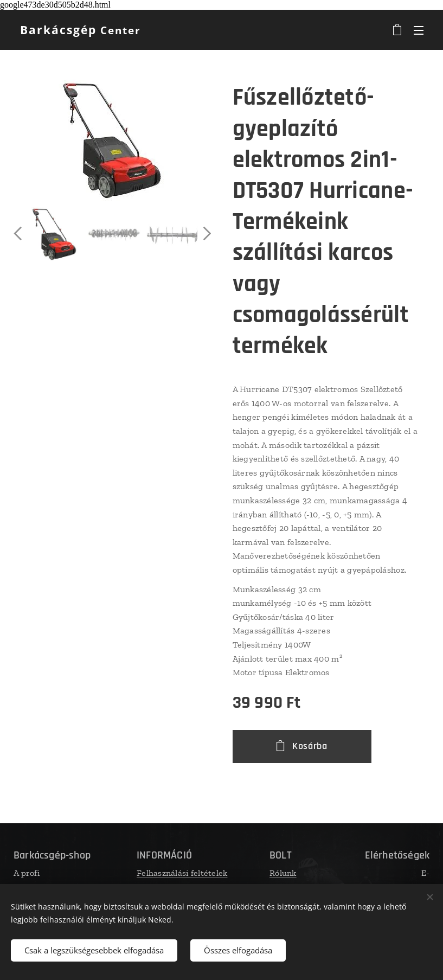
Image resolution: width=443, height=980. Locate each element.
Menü (419, 30)
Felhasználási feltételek (182, 873)
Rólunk (283, 873)
